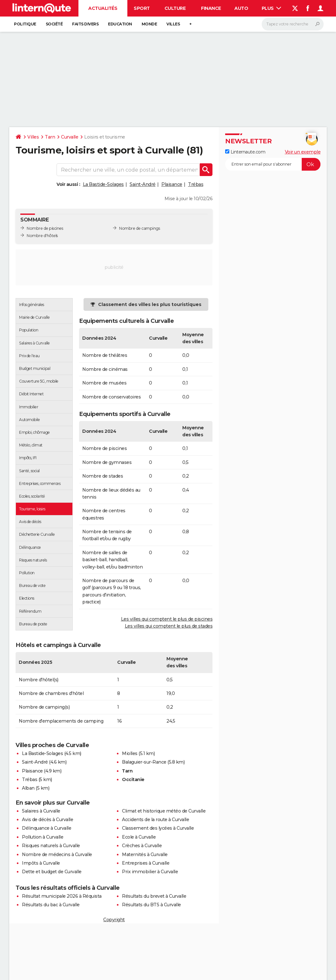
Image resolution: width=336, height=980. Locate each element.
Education (120, 24)
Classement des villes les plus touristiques (150, 304)
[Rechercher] (293, 24)
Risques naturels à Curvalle (51, 846)
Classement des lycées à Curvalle (158, 828)
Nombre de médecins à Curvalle (57, 854)
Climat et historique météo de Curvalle (164, 811)
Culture (175, 8)
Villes (173, 24)
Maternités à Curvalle (145, 854)
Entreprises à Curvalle (146, 863)
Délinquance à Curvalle (47, 828)
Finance (211, 8)
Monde (149, 24)
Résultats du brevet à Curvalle (154, 896)
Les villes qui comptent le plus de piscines (167, 619)
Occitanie (133, 779)
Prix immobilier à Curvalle (150, 872)
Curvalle (70, 137)
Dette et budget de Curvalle (52, 872)
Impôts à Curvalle (41, 863)
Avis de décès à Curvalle (47, 820)
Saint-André (143, 184)
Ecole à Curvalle (139, 837)
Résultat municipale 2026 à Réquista (62, 896)
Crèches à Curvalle (142, 846)
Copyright (114, 920)
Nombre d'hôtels (42, 236)
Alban (28, 788)
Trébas (196, 184)
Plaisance (172, 184)
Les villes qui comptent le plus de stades (169, 626)
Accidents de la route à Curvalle (155, 820)
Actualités (103, 8)
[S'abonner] (273, 164)
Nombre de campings (139, 228)
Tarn (50, 137)
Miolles (130, 753)
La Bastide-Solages (103, 184)
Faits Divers (85, 24)
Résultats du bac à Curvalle (51, 905)
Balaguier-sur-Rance (144, 762)
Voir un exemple (303, 152)
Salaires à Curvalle (41, 811)
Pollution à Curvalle (43, 837)
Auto (241, 8)
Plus (272, 8)
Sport (142, 8)
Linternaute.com (245, 152)
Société (54, 24)
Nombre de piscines (45, 228)
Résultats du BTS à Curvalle (151, 905)
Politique (25, 24)
